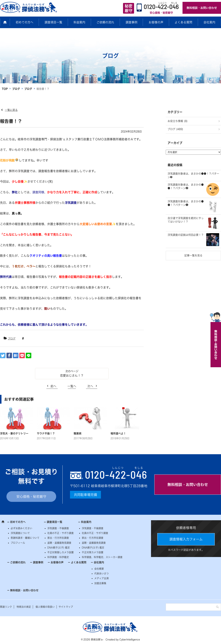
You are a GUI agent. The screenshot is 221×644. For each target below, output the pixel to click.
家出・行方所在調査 (58, 538)
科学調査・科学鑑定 (58, 557)
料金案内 (79, 22)
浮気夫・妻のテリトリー (14, 433)
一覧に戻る (11, 110)
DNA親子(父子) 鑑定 (59, 548)
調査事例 (131, 22)
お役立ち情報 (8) (178, 121)
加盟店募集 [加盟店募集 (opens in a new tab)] (100, 583)
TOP (5, 89)
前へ (53, 386)
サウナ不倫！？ (46, 433)
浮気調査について (20, 533)
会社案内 (209, 22)
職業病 (78, 433)
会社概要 (99, 569)
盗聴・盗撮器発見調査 (59, 543)
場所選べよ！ (118, 433)
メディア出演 (101, 578)
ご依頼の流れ (105, 22)
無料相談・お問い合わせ (202, 8)
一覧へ (72, 386)
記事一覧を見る (193, 255)
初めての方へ (24, 22)
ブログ (16, 89)
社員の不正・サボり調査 (60, 533)
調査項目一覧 (53, 22)
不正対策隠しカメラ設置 (60, 552)
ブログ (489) (175, 129)
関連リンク (6, 607)
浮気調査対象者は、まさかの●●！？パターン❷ (186, 186)
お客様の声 (156, 22)
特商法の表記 (24, 607)
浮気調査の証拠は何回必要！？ (186, 235)
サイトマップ (66, 607)
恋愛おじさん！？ (72, 376)
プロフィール (18, 543)
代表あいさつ (101, 573)
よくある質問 (183, 22)
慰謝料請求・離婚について (25, 538)
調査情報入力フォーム (186, 539)
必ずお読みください (21, 528)
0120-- (116, 474)
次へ (90, 386)
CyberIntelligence (130, 639)
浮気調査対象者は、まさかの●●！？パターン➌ (193, 175)
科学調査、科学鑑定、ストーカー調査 (102, 557)
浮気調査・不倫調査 (58, 528)
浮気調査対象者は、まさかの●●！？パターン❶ (186, 203)
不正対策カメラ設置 (93, 552)
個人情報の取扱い (45, 607)
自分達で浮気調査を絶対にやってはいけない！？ (186, 220)
